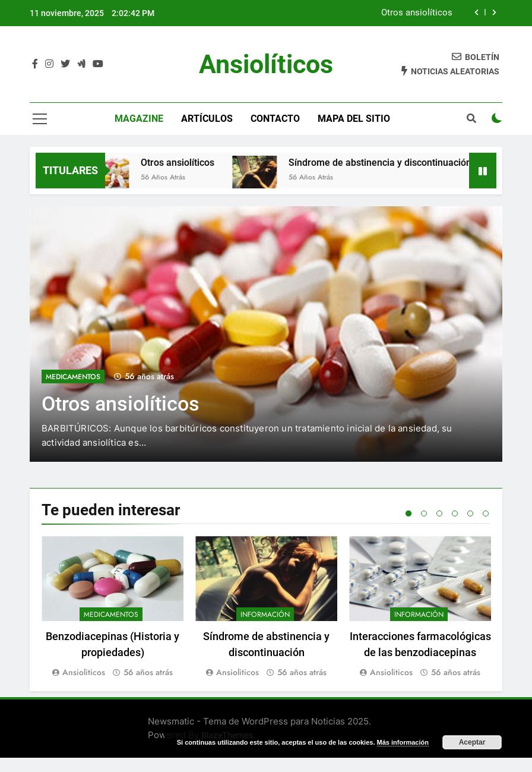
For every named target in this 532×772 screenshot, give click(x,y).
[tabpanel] (113, 608)
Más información (403, 742)
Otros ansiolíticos (417, 13)
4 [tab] (455, 513)
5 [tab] (470, 513)
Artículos (207, 119)
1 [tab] (408, 513)
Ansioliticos (84, 672)
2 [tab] (424, 513)
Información (265, 615)
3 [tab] (439, 513)
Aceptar (472, 742)
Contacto (275, 119)
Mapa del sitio (354, 119)
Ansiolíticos (266, 64)
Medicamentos (73, 377)
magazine (139, 119)
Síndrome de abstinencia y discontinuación (396, 163)
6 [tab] (486, 513)
